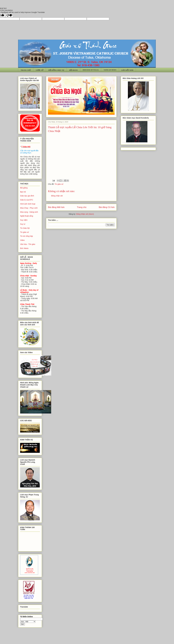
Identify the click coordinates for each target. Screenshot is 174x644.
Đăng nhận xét (57, 196)
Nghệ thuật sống (27, 216)
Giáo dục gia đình (27, 196)
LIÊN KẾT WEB (127, 70)
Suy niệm (24, 220)
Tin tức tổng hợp (27, 236)
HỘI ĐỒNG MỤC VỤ (56, 70)
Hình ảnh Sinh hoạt (28, 204)
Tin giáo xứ (59, 184)
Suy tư (23, 224)
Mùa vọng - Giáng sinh (29, 212)
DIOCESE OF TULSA (91, 70)
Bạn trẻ (23, 192)
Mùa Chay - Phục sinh (29, 208)
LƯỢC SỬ (40, 70)
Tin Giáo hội (25, 228)
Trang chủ (82, 207)
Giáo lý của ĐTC (27, 200)
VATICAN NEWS (110, 70)
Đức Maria (24, 248)
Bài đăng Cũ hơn (107, 207)
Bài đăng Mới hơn (56, 207)
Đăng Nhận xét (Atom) (85, 214)
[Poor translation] (9, 15)
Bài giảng (24, 188)
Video (22, 240)
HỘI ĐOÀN (73, 70)
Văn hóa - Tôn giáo (28, 244)
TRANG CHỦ (26, 70)
